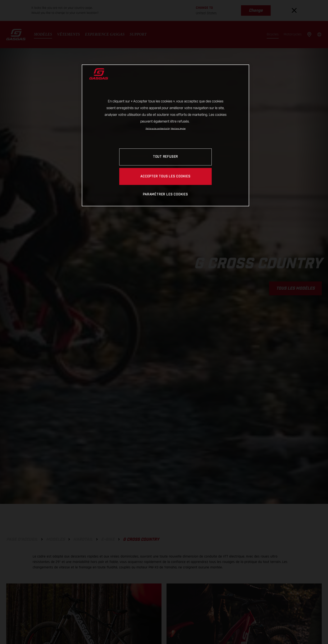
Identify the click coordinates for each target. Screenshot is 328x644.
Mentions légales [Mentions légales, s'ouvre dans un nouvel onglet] (178, 129)
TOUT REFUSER (165, 157)
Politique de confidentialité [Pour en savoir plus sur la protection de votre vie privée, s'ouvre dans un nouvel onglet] (158, 129)
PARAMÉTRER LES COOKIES (165, 194)
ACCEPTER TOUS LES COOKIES (165, 176)
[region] (165, 135)
